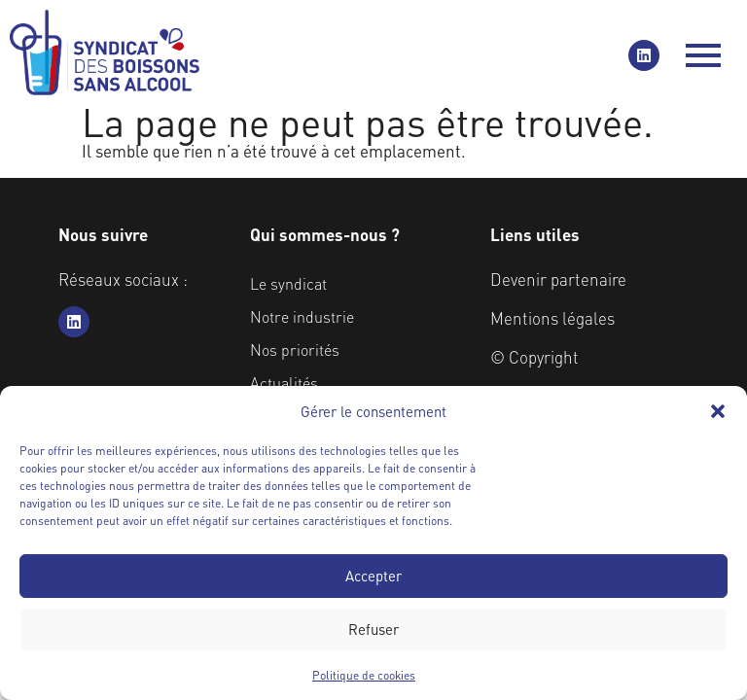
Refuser (373, 629)
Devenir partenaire (558, 279)
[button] (718, 411)
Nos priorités (295, 350)
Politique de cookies (364, 675)
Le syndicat (288, 283)
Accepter (373, 576)
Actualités (284, 383)
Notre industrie (302, 316)
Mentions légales (552, 318)
